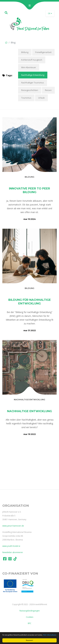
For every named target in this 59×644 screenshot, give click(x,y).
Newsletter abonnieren (13, 552)
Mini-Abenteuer (29, 67)
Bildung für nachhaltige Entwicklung (30, 302)
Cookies (30, 617)
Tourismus (26, 98)
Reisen (48, 90)
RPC (30, 623)
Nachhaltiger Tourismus (33, 83)
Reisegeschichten (30, 90)
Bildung (25, 52)
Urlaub (41, 98)
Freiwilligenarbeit (43, 52)
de (50, 13)
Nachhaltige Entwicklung (33, 75)
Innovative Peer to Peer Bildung (29, 190)
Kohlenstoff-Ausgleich (32, 60)
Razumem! (29, 640)
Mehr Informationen (50, 635)
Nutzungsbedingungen (30, 611)
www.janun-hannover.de (13, 526)
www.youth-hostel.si (11, 546)
